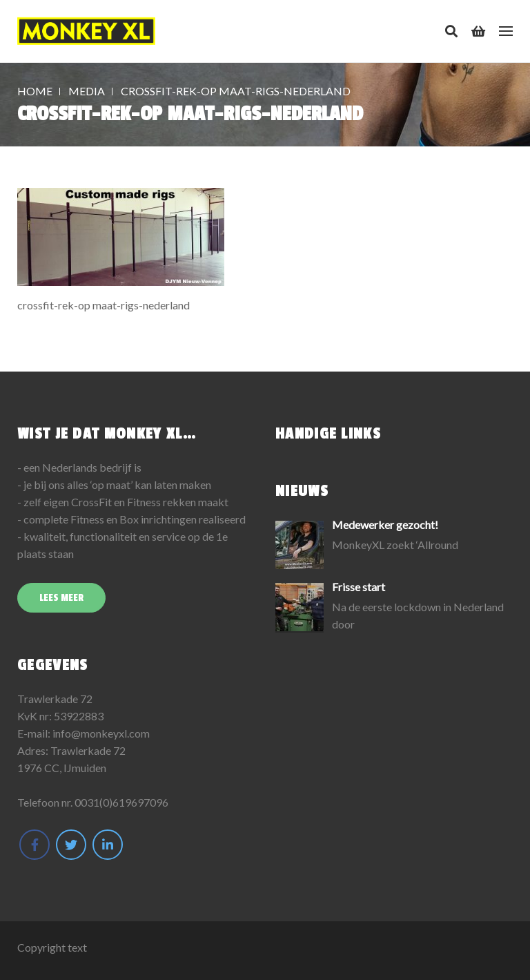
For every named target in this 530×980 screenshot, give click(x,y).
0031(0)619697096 (121, 802)
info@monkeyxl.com (101, 733)
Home (35, 91)
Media (87, 91)
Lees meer (61, 598)
